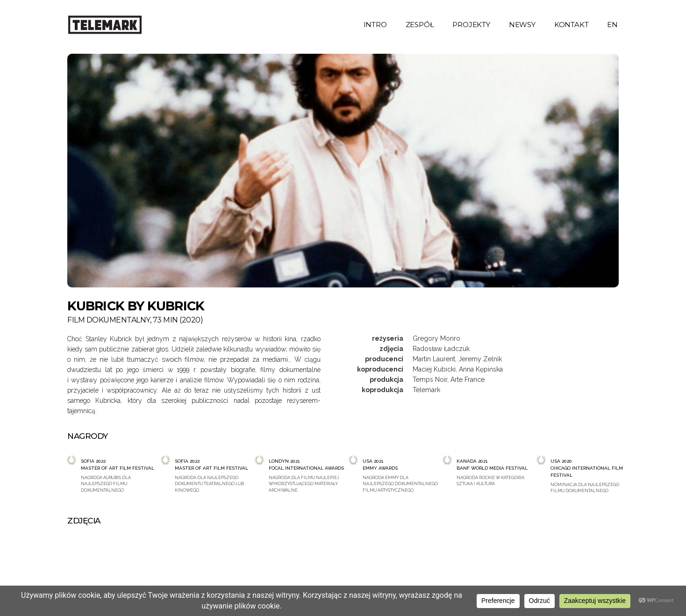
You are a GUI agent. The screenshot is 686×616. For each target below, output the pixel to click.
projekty (471, 25)
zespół (420, 25)
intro (375, 25)
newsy (522, 25)
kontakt (572, 25)
